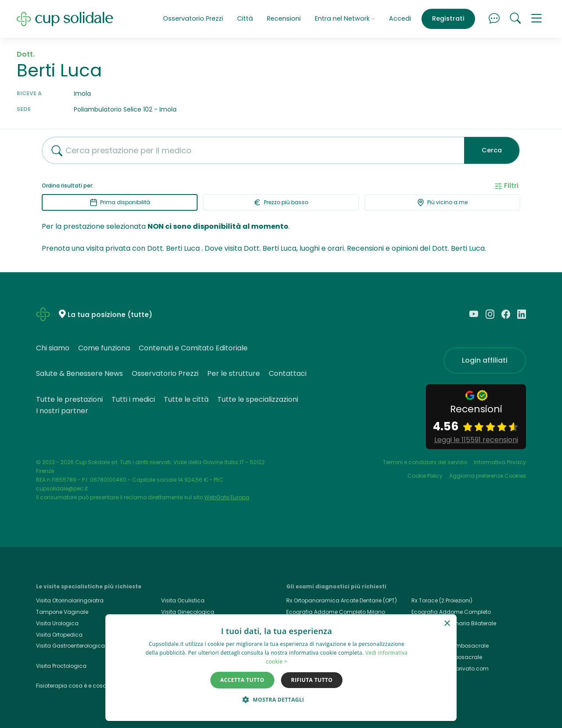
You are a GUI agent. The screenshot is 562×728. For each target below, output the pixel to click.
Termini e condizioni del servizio (425, 462)
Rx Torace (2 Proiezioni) (442, 600)
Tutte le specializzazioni (258, 399)
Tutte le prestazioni (69, 399)
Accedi (400, 18)
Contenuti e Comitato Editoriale (193, 348)
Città (245, 18)
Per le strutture (234, 373)
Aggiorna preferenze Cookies (488, 476)
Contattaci (288, 373)
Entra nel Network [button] (345, 18)
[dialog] (281, 668)
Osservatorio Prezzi (193, 18)
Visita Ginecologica (188, 612)
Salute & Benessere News (79, 373)
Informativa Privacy (500, 462)
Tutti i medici (133, 399)
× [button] (447, 624)
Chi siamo (53, 348)
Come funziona (104, 348)
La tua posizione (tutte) (110, 315)
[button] (537, 19)
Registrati (448, 18)
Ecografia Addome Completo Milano (336, 612)
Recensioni (284, 18)
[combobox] (250, 150)
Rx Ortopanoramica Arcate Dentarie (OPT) (342, 600)
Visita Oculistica (183, 600)
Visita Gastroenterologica (70, 646)
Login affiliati (485, 360)
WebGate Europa (227, 497)
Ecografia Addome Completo (451, 612)
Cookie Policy (425, 476)
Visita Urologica (57, 623)
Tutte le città (186, 399)
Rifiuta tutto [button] (312, 680)
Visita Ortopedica (59, 635)
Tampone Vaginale (62, 612)
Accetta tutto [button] (242, 680)
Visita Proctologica (61, 666)
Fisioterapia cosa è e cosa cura (78, 686)
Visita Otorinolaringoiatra (70, 600)
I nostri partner (62, 411)
